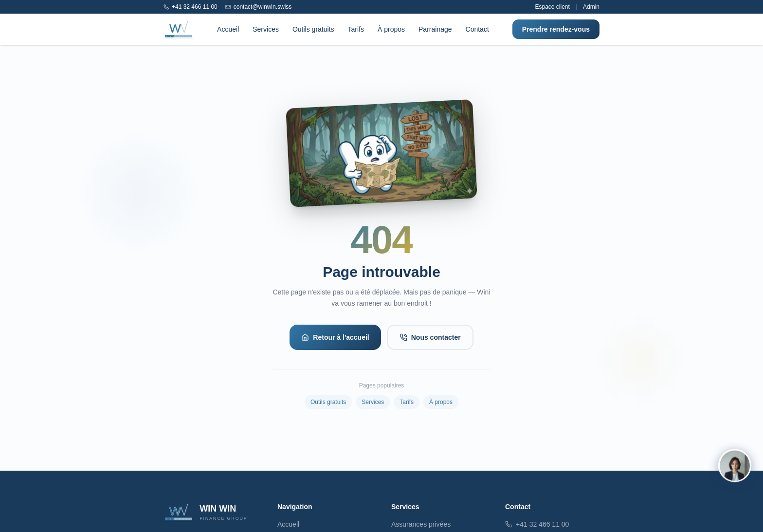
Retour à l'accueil (335, 337)
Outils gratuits (313, 29)
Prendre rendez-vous (556, 29)
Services (266, 29)
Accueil (228, 29)
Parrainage (435, 29)
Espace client (552, 7)
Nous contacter (430, 337)
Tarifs (356, 29)
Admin (591, 7)
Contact (477, 29)
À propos (391, 29)
